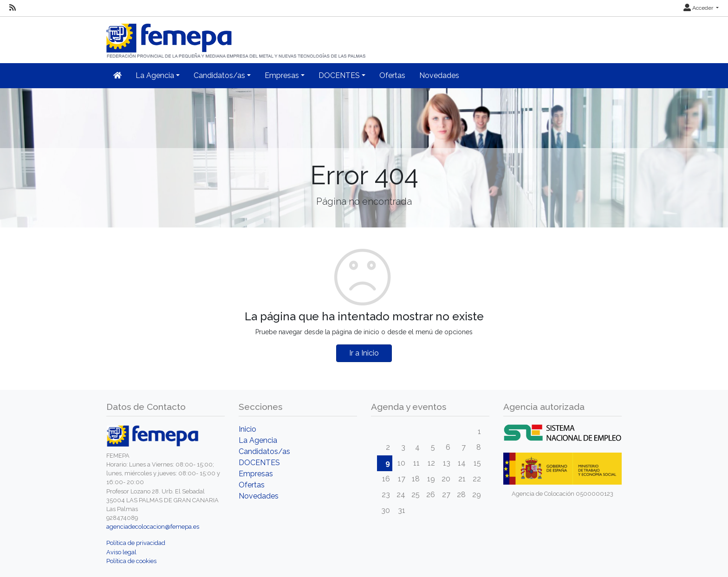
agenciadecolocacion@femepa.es (153, 527)
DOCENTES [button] (339, 75)
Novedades (439, 75)
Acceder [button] (699, 8)
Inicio (247, 429)
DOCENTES (259, 463)
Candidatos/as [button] (219, 75)
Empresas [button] (282, 75)
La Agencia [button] (155, 75)
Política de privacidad (136, 543)
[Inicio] (237, 37)
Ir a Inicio (364, 353)
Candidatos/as (264, 451)
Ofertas (392, 75)
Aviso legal (121, 552)
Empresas (256, 474)
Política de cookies (131, 561)
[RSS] (13, 8)
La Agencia (258, 440)
